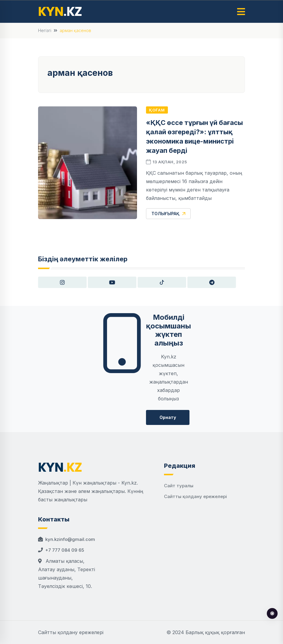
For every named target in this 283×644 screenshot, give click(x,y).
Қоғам (157, 110)
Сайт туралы (179, 486)
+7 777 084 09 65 (65, 550)
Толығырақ (168, 214)
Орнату (168, 417)
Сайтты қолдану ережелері (195, 496)
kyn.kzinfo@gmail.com (70, 539)
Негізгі (45, 30)
